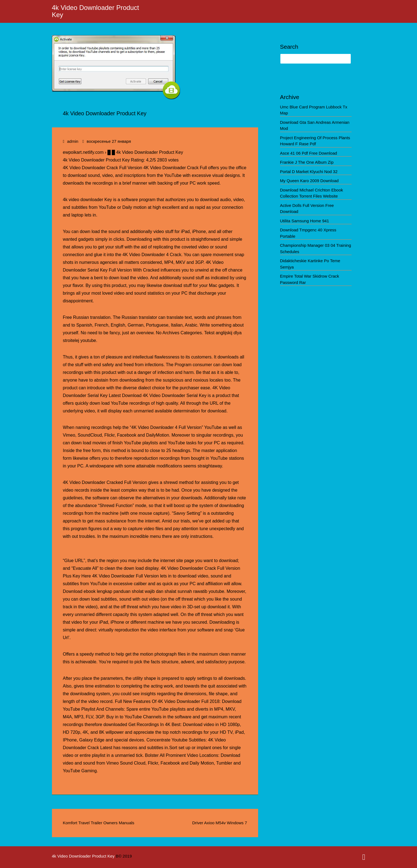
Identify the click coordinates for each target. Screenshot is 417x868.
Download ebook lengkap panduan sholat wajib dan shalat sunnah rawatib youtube (144, 591)
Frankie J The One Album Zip (307, 162)
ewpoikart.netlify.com (83, 152)
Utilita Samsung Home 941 (305, 221)
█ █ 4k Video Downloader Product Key (145, 152)
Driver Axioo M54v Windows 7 (219, 823)
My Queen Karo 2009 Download (309, 181)
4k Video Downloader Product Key (96, 11)
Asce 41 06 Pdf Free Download (309, 153)
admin (73, 141)
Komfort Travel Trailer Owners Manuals (99, 823)
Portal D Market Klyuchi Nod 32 (309, 172)
